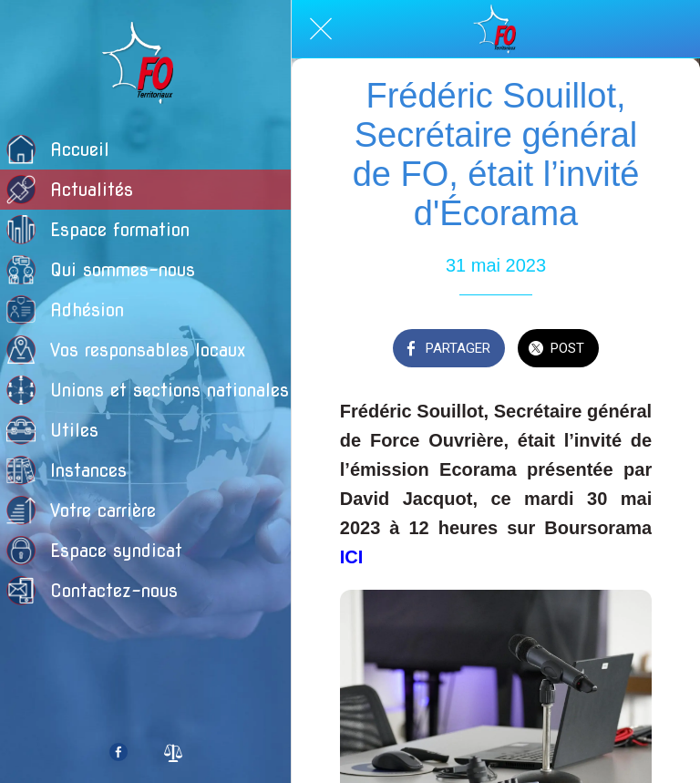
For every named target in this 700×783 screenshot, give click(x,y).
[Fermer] (321, 29)
